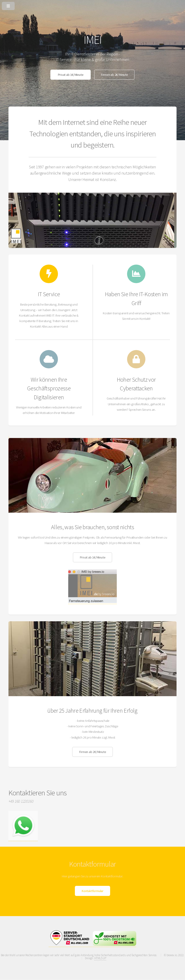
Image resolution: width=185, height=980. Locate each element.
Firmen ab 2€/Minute (114, 75)
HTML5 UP (100, 958)
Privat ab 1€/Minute (71, 75)
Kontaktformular (92, 891)
